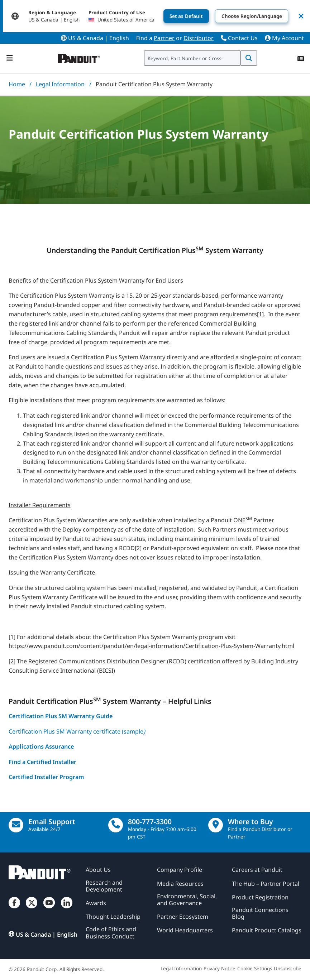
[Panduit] (79, 57)
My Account (284, 38)
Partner (164, 38)
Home (17, 84)
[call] (116, 825)
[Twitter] (32, 909)
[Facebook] (14, 909)
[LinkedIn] (67, 909)
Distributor (199, 38)
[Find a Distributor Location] (216, 825)
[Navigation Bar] (10, 58)
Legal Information (60, 84)
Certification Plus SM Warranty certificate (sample (77, 731)
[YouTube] (49, 909)
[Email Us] (16, 825)
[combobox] (192, 58)
